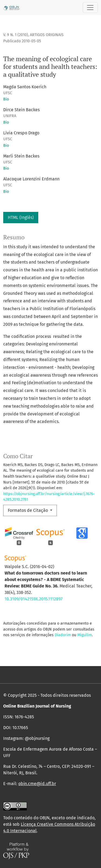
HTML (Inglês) (21, 217)
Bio (6, 99)
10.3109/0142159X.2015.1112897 (34, 599)
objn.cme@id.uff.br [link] (37, 784)
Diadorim (63, 635)
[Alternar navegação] (90, 8)
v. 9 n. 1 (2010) (16, 35)
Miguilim (85, 635)
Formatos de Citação (28, 510)
